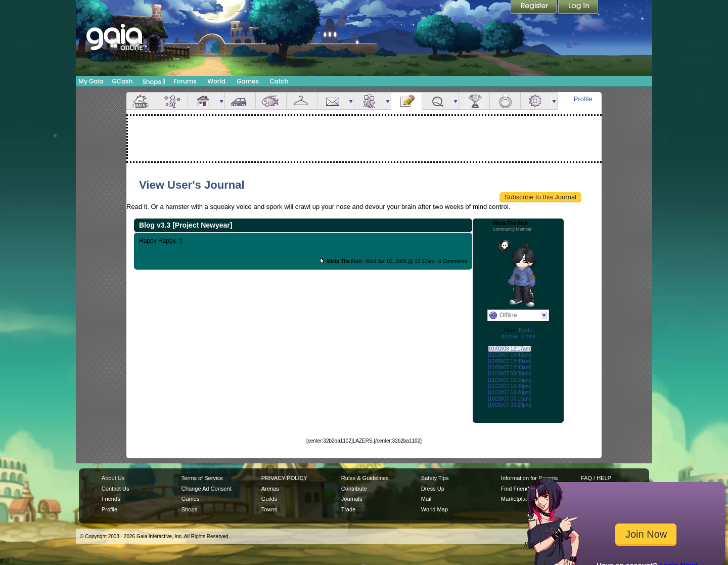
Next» (525, 330)
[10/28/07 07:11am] (510, 399)
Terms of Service (202, 478)
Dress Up (433, 489)
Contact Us (116, 489)
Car (240, 101)
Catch (279, 81)
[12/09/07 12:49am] (510, 361)
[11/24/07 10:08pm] (510, 380)
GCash (123, 81)
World (216, 81)
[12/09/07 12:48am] (510, 367)
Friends (370, 101)
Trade (348, 509)
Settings (536, 101)
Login (578, 8)
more (221, 101)
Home (529, 337)
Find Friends (516, 489)
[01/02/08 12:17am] (510, 349)
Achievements (474, 101)
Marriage (505, 101)
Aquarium (271, 101)
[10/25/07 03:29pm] (510, 405)
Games (248, 81)
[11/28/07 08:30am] (510, 374)
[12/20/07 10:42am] (510, 355)
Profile (583, 99)
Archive (509, 337)
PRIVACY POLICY (284, 478)
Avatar (172, 101)
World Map (435, 509)
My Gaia (91, 81)
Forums (185, 81)
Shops (154, 81)
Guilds (269, 499)
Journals (352, 499)
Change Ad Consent (207, 489)
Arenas (270, 489)
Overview (142, 101)
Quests (437, 101)
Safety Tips (435, 478)
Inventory (302, 101)
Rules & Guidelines (365, 478)
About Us (113, 478)
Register (534, 8)
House (203, 101)
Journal (406, 101)
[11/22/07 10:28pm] (510, 392)
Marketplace (516, 499)
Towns (269, 509)
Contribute (354, 489)
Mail (333, 101)
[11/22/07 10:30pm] (510, 386)
